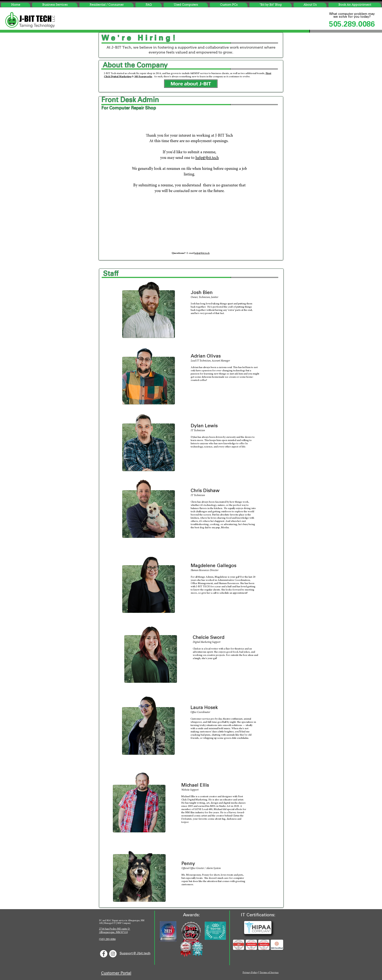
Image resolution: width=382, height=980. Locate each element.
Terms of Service (269, 973)
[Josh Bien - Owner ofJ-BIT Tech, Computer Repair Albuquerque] (149, 308)
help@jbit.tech (207, 158)
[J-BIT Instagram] (113, 954)
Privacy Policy (250, 973)
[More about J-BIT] (191, 84)
